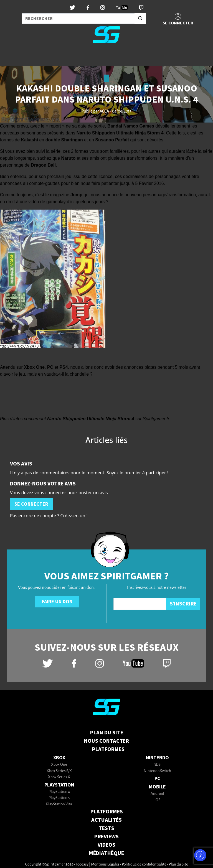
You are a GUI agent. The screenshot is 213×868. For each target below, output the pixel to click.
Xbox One (59, 765)
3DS (157, 765)
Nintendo (157, 758)
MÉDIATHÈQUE (106, 853)
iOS (157, 800)
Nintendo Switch (157, 771)
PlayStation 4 (59, 792)
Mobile (157, 787)
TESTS (106, 828)
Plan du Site (107, 733)
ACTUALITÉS (106, 820)
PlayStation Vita (59, 804)
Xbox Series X (59, 777)
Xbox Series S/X (59, 771)
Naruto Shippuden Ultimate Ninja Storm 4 (91, 419)
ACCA (104, 111)
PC (157, 779)
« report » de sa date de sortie (75, 126)
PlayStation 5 (59, 798)
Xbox (59, 758)
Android (157, 794)
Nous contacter (106, 741)
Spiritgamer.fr (156, 419)
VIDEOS (106, 845)
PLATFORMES (107, 812)
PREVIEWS (106, 837)
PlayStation (59, 785)
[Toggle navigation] (11, 57)
